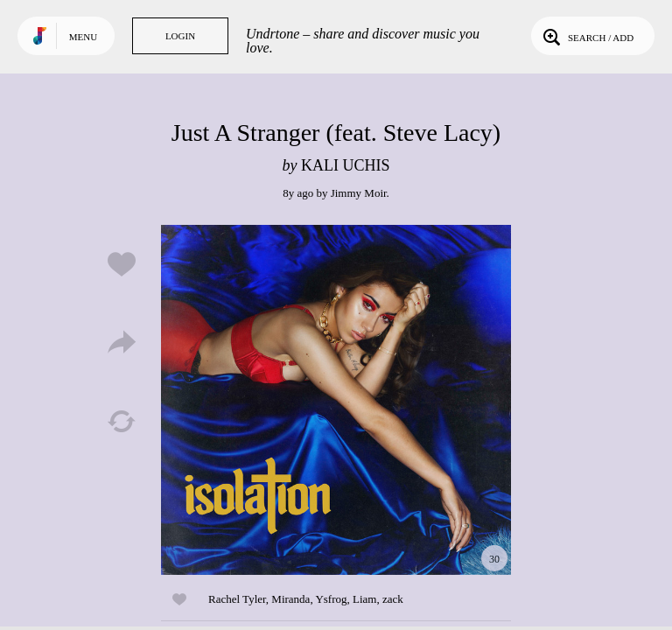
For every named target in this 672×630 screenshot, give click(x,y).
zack (393, 599)
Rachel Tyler (237, 599)
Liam (364, 599)
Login (180, 36)
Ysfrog (331, 599)
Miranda (290, 599)
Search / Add (587, 36)
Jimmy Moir (359, 193)
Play (336, 400)
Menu (83, 37)
